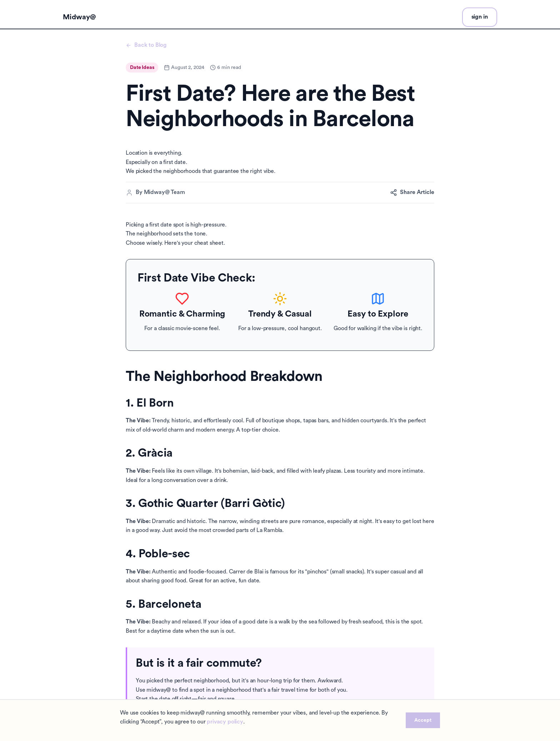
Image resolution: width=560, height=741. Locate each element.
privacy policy (225, 722)
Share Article (412, 193)
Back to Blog (146, 45)
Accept (423, 720)
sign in (480, 17)
